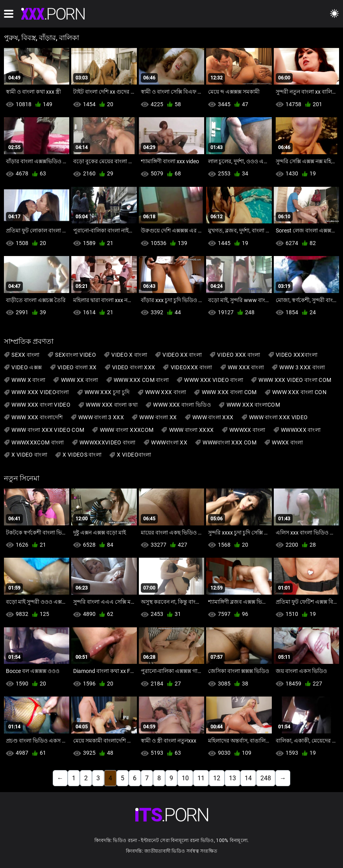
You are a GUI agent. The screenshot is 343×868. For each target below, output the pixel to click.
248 (266, 778)
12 (217, 778)
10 (185, 778)
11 (201, 778)
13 (232, 778)
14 (248, 778)
